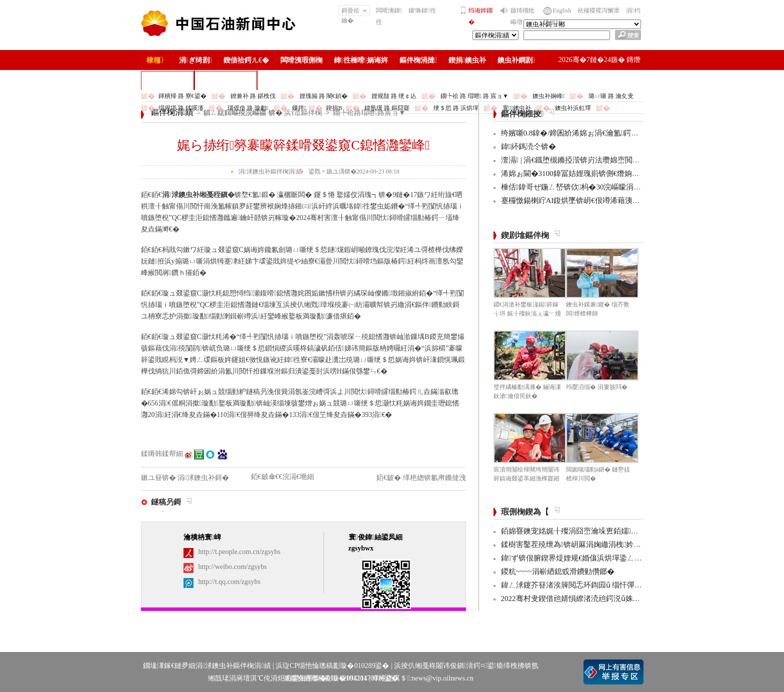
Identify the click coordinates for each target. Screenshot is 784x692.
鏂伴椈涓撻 (418, 60)
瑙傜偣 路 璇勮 (248, 108)
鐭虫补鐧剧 (516, 60)
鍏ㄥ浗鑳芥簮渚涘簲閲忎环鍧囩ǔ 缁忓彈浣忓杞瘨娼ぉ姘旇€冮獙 (611, 585)
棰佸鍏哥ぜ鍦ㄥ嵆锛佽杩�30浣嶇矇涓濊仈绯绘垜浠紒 (595, 187)
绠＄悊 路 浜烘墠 (456, 108)
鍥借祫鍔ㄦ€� (246, 60)
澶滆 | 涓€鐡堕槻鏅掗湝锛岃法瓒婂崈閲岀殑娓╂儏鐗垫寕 (597, 160)
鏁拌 (299, 108)
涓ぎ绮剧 (195, 60)
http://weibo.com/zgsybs (233, 567)
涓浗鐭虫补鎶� (226, 80)
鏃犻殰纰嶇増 (522, 16)
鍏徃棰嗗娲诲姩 (361, 60)
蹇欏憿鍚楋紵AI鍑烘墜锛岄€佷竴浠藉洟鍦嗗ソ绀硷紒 (589, 200)
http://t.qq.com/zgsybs (229, 582)
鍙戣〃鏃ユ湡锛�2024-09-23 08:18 (354, 171)
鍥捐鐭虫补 (467, 60)
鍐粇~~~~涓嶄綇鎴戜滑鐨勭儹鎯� (558, 571)
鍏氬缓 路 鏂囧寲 (387, 108)
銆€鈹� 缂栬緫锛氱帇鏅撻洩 (421, 478)
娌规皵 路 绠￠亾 (394, 96)
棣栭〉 (157, 60)
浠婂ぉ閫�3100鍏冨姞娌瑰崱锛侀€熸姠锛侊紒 (578, 173)
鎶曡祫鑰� (354, 11)
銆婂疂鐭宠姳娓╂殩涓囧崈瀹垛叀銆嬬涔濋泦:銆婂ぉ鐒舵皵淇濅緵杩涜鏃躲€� (634, 531)
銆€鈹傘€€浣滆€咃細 (282, 477)
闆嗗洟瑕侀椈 (301, 60)
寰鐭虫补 (517, 108)
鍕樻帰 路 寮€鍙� (182, 96)
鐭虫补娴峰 (548, 96)
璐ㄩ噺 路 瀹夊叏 (611, 96)
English (562, 10)
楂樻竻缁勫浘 (167, 80)
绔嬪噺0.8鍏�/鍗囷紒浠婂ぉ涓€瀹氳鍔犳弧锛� (581, 133)
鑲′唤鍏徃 (422, 10)
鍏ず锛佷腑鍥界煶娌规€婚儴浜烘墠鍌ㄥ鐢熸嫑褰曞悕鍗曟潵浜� (610, 558)
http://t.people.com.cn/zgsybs (239, 552)
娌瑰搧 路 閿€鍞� (323, 96)
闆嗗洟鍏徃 (389, 16)
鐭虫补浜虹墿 (573, 108)
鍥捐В (334, 108)
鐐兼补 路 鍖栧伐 (253, 96)
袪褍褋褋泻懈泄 (598, 10)
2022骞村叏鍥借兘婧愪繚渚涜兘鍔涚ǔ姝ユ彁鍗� (582, 598)
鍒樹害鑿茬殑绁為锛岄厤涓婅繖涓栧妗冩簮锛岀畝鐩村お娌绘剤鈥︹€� (622, 544)
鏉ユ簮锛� (159, 478)
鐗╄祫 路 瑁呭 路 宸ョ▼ (474, 96)
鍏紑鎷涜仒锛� (528, 146)
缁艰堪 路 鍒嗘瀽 (181, 108)
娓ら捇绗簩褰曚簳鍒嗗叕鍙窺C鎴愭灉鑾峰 (303, 145)
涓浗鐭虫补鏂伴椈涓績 (271, 171)
